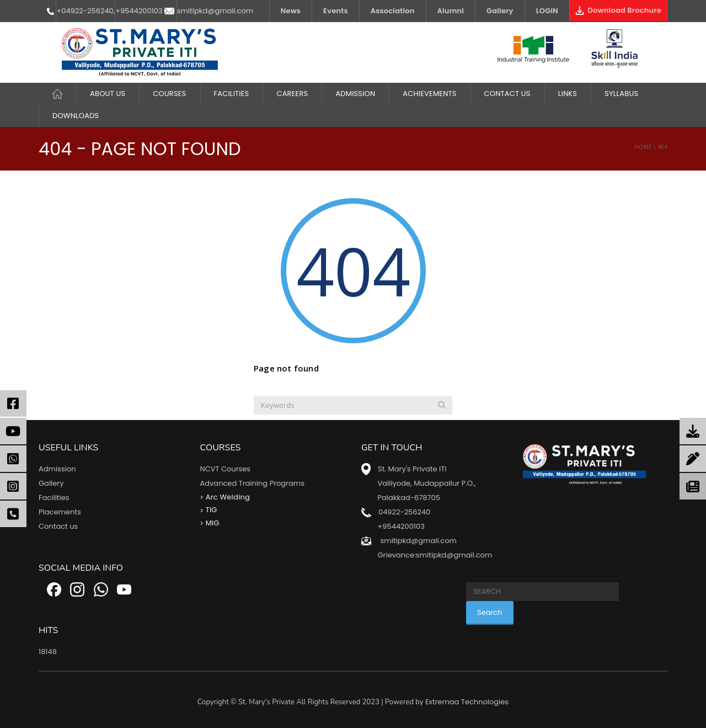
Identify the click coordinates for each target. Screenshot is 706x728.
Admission (355, 94)
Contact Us (507, 94)
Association (393, 11)
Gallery (500, 11)
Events (336, 11)
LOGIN (547, 11)
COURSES (169, 94)
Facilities (54, 498)
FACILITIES (232, 94)
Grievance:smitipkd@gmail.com (435, 555)
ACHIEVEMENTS (429, 94)
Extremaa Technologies (467, 702)
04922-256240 (404, 512)
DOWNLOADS (76, 116)
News (291, 11)
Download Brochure (618, 10)
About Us (108, 94)
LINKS (568, 94)
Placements (60, 512)
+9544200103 (139, 11)
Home (643, 147)
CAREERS (292, 94)
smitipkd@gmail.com (215, 11)
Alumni (451, 11)
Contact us (58, 526)
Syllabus (621, 94)
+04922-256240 (85, 11)
